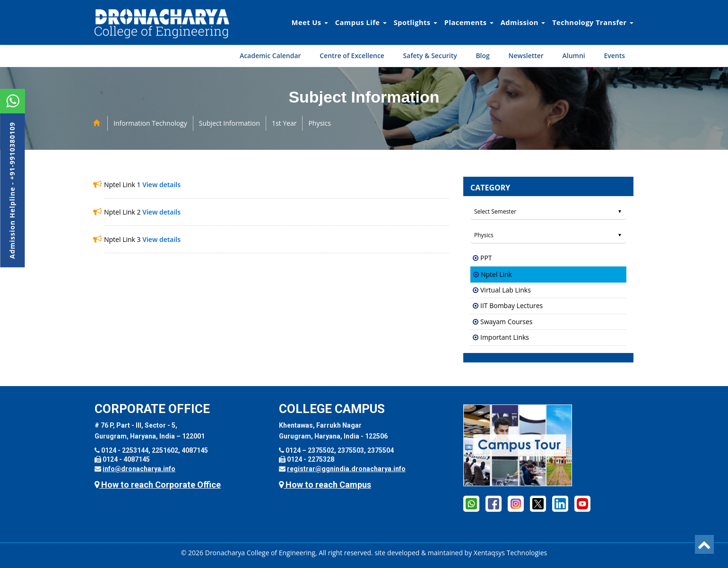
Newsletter (526, 56)
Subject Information (230, 123)
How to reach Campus (325, 485)
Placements (469, 22)
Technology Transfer (593, 22)
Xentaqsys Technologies (510, 553)
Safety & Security (430, 56)
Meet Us (310, 22)
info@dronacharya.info (139, 469)
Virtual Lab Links (506, 290)
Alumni (574, 56)
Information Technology (150, 123)
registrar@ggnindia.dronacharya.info (346, 469)
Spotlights (416, 22)
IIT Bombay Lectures (511, 306)
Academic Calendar (270, 56)
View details (161, 185)
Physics (320, 123)
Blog (482, 56)
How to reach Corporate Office (158, 485)
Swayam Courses (506, 322)
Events (614, 56)
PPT (486, 258)
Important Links (505, 337)
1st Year (284, 123)
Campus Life (361, 22)
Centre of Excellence (352, 56)
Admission (523, 22)
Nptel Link (496, 274)
